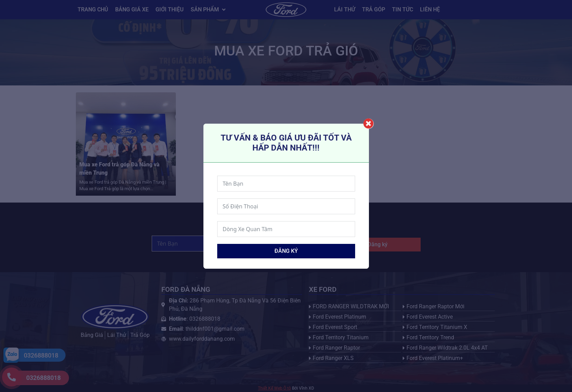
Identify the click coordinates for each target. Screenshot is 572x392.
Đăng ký (286, 251)
